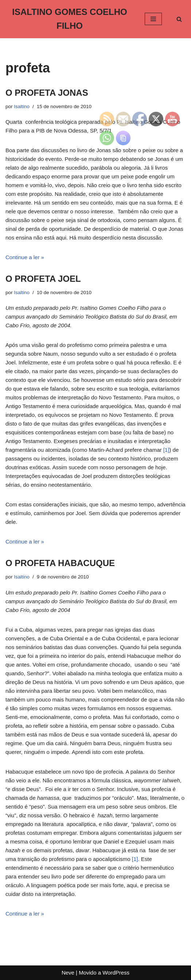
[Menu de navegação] (153, 19)
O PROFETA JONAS (47, 93)
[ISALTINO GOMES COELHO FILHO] (70, 19)
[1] (166, 450)
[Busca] (179, 19)
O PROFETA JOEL (43, 279)
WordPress (116, 973)
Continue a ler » (25, 257)
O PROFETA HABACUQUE (60, 563)
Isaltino (22, 106)
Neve (68, 973)
